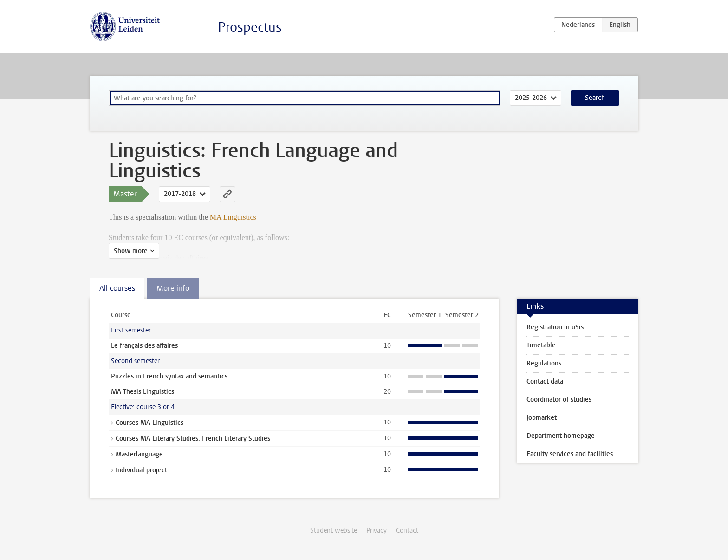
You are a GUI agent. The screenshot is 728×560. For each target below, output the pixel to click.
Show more (131, 251)
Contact (407, 531)
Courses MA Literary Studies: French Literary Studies (193, 439)
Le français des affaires (144, 346)
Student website (334, 531)
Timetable (541, 345)
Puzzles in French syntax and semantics (169, 376)
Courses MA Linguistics (149, 423)
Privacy (377, 531)
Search (595, 98)
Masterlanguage (139, 454)
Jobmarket (542, 418)
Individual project (141, 470)
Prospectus (250, 27)
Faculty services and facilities (570, 454)
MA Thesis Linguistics (143, 392)
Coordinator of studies (559, 400)
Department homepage (561, 436)
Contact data (545, 381)
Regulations (544, 363)
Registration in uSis (555, 327)
